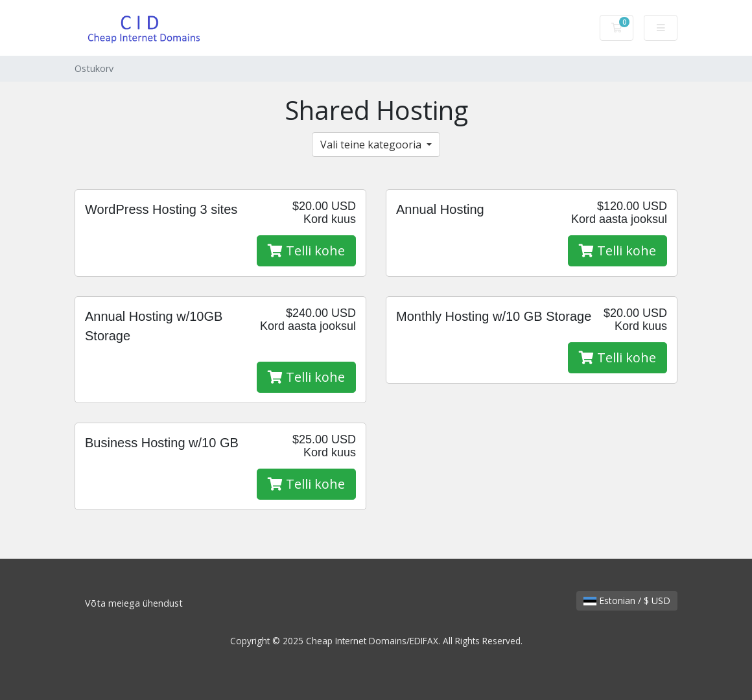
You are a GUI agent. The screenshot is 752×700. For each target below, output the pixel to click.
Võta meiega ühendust (134, 603)
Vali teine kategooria (372, 145)
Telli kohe (306, 251)
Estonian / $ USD (627, 601)
